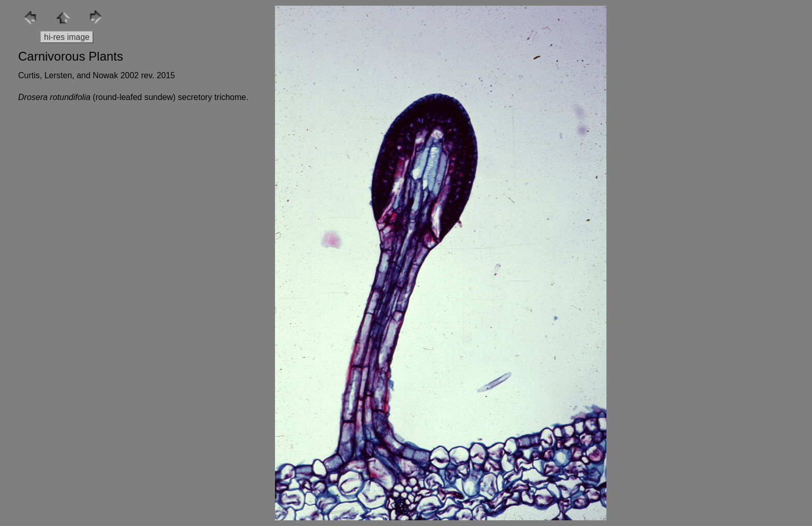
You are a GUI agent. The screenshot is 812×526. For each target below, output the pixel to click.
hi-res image (67, 37)
